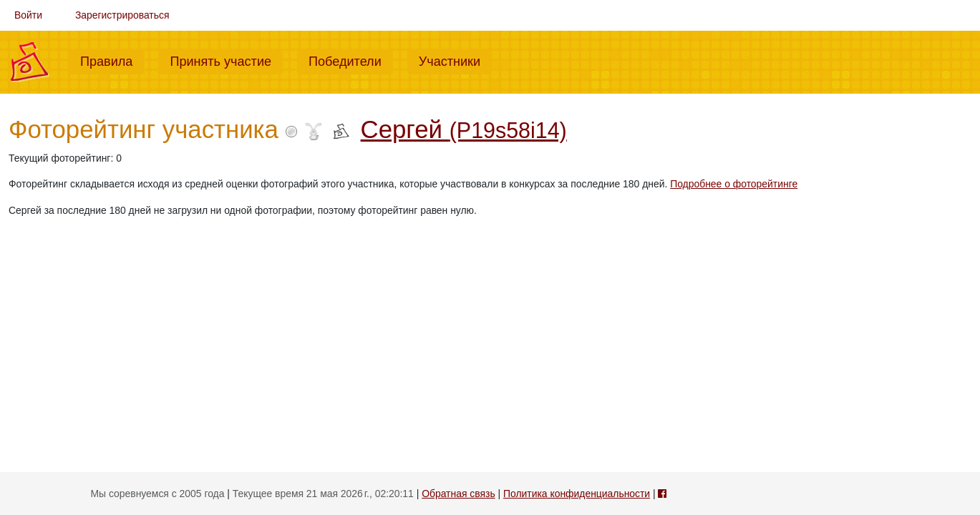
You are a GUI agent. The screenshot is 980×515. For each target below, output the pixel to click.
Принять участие (226, 60)
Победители (351, 60)
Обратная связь (458, 494)
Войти (28, 15)
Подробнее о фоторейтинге (734, 184)
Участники (455, 60)
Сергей (464, 129)
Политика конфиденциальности (577, 494)
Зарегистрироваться (122, 15)
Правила (112, 60)
